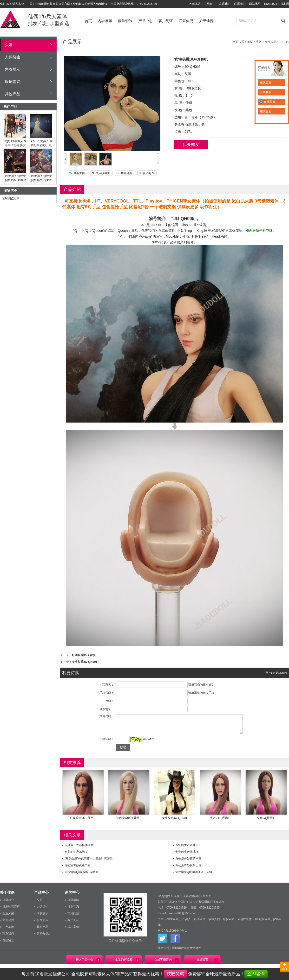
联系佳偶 (186, 21)
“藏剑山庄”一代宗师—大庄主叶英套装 (89, 862)
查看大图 (79, 173)
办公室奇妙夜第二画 (78, 869)
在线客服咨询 (163, 963)
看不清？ (148, 743)
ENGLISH (271, 4)
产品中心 (145, 21)
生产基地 (8, 930)
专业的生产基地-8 (187, 849)
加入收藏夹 (103, 173)
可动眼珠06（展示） (129, 822)
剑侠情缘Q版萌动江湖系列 (82, 876)
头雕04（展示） (220, 822)
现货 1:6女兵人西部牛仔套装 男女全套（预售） (15, 145)
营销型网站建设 (191, 952)
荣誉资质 (8, 924)
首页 (88, 21)
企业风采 (8, 917)
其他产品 (13, 94)
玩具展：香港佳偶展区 (79, 849)
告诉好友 (149, 173)
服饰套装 (125, 21)
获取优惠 (175, 974)
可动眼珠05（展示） (85, 655)
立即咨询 (256, 974)
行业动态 (73, 910)
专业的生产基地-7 (76, 855)
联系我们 (225, 4)
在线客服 (265, 82)
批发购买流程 (11, 910)
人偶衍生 (13, 57)
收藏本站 (195, 4)
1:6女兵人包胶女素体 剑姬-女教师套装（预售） (15, 180)
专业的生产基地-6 (187, 855)
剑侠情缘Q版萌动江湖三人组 (194, 876)
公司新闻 (73, 904)
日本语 (285, 4)
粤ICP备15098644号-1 (172, 934)
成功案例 (73, 930)
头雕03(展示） (266, 822)
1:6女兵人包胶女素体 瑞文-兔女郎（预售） (41, 180)
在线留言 (210, 4)
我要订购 (126, 173)
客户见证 (166, 21)
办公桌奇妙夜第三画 (188, 869)
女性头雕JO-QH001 (85, 662)
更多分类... (44, 937)
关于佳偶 (206, 21)
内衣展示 (105, 21)
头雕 (9, 45)
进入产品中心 (85, 963)
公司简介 (8, 904)
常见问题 (73, 917)
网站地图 (255, 4)
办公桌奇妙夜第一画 (188, 862)
